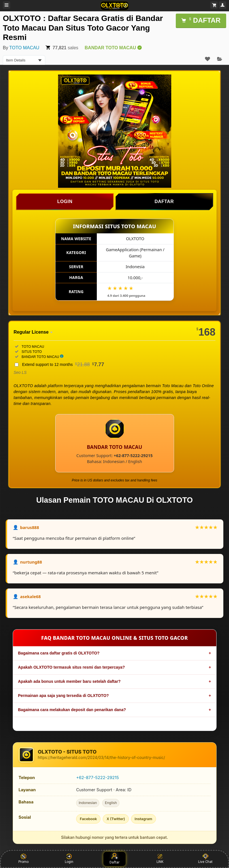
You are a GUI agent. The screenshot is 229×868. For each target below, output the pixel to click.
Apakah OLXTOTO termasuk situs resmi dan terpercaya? (72, 667)
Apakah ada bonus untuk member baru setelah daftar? (69, 681)
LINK (160, 859)
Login (69, 859)
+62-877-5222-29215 (98, 778)
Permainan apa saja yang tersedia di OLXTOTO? (64, 696)
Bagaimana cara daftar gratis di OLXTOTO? (59, 653)
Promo (23, 859)
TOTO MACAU (24, 48)
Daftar (115, 859)
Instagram (144, 819)
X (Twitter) (116, 819)
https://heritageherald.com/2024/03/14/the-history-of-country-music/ (101, 758)
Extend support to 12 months (63, 364)
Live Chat (205, 859)
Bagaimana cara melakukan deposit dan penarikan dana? (72, 710)
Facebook (88, 819)
